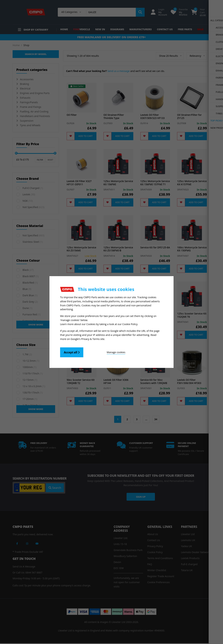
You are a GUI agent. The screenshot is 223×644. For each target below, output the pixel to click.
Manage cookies (103, 352)
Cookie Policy (130, 324)
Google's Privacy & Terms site (87, 338)
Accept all (72, 352)
